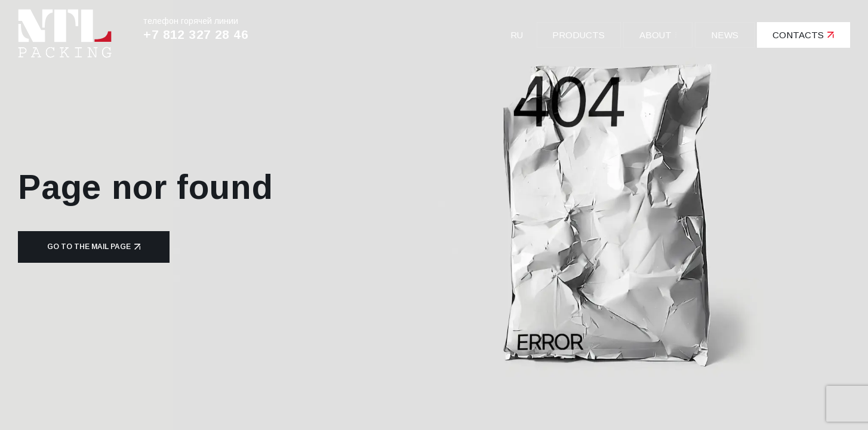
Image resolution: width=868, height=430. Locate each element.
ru (517, 35)
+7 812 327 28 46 (196, 34)
